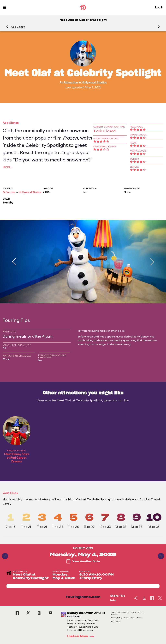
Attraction (71, 82)
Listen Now (82, 637)
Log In (159, 7)
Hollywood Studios (94, 82)
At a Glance (18, 27)
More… (7, 167)
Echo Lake (9, 192)
